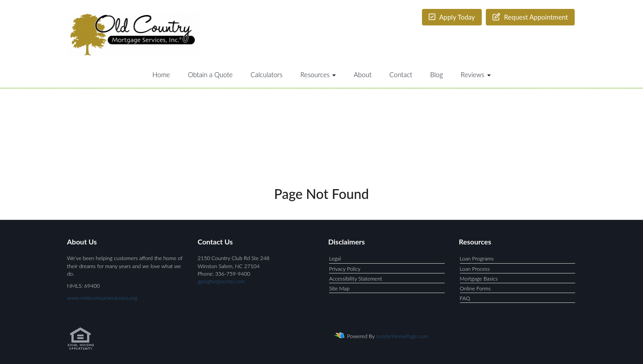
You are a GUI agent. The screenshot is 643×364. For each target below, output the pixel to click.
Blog (436, 74)
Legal (335, 259)
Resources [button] (318, 74)
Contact (401, 74)
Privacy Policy (345, 269)
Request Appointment (530, 17)
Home (161, 74)
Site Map (339, 288)
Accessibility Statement (356, 279)
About (363, 74)
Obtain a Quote (210, 74)
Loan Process (475, 269)
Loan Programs (477, 259)
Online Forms (475, 288)
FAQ (465, 298)
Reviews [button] (476, 74)
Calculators (267, 74)
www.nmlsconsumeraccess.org (102, 298)
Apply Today (452, 17)
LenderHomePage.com (402, 336)
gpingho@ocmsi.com (221, 281)
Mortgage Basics (479, 279)
